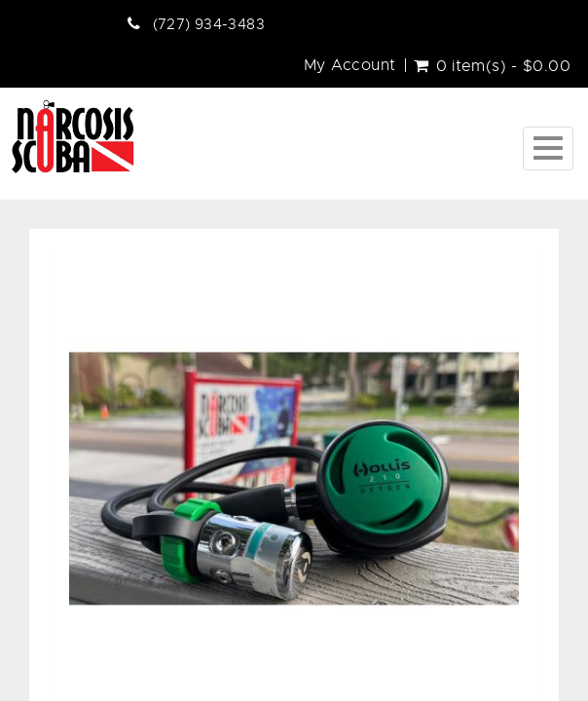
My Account (350, 65)
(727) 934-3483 (209, 24)
